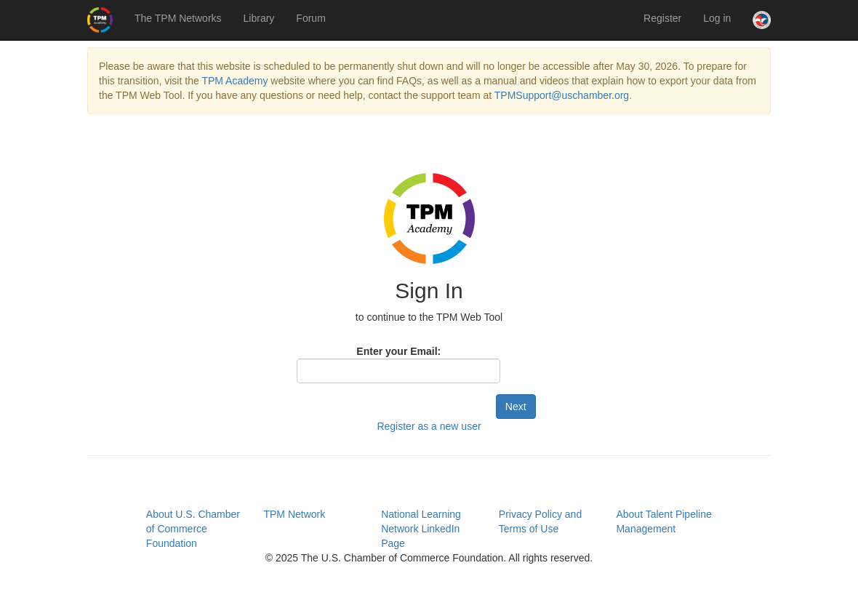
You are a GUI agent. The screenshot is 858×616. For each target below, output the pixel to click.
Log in (717, 18)
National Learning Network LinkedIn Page (421, 529)
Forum (310, 18)
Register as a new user (429, 426)
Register (662, 18)
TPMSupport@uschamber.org (562, 95)
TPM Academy (234, 81)
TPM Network (294, 514)
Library (259, 18)
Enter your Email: (398, 351)
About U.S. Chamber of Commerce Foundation (193, 529)
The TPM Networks (178, 18)
